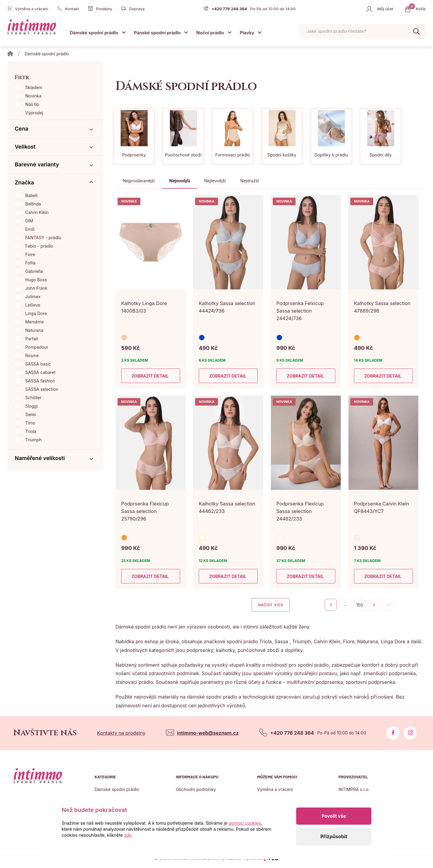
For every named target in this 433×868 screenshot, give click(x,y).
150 (360, 605)
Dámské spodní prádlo (94, 33)
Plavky (247, 33)
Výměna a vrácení (275, 789)
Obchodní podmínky (196, 789)
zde (128, 835)
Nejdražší (250, 181)
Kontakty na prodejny (121, 733)
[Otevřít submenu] (124, 32)
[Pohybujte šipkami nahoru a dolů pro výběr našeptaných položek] (362, 31)
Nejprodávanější (139, 181)
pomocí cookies (245, 823)
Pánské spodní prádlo (157, 33)
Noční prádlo (210, 33)
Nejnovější (180, 181)
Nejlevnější (215, 181)
